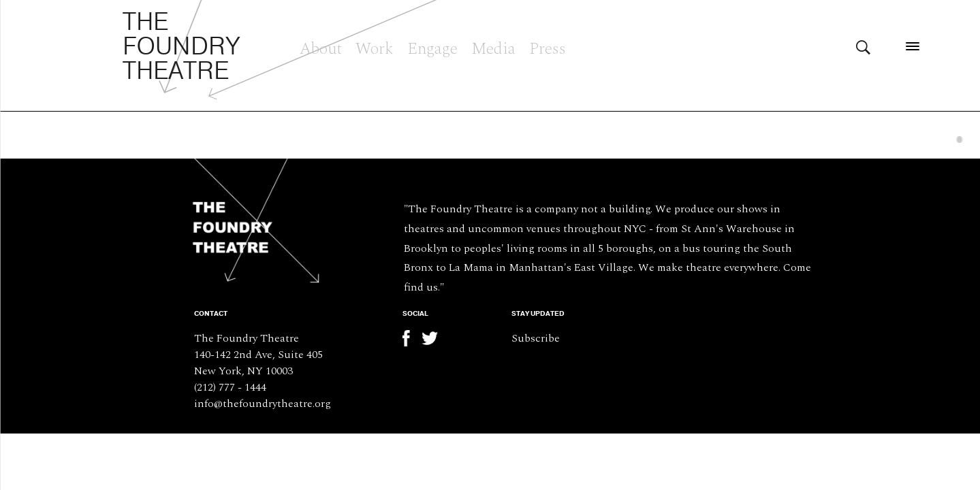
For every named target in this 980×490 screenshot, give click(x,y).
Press (548, 47)
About (321, 47)
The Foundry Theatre (181, 47)
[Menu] (912, 46)
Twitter (430, 338)
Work (375, 47)
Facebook (411, 338)
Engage (432, 47)
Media (493, 47)
